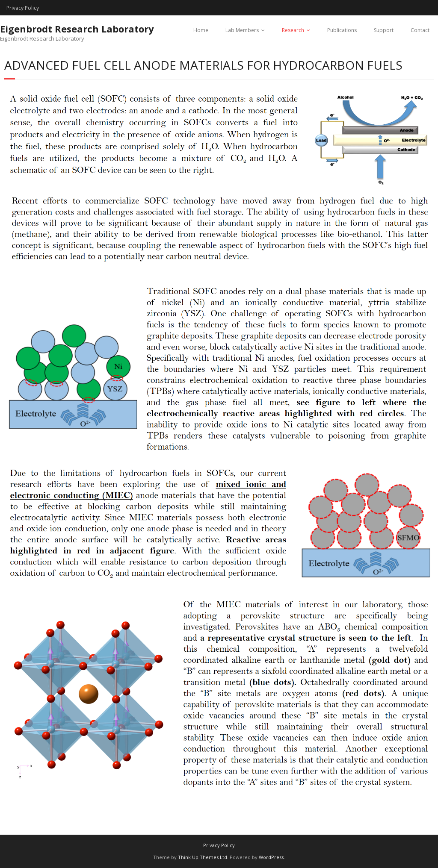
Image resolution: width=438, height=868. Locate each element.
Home (201, 30)
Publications (342, 30)
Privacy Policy (23, 8)
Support (384, 30)
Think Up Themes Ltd (203, 857)
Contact (420, 30)
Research (293, 30)
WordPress (271, 857)
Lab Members (242, 30)
